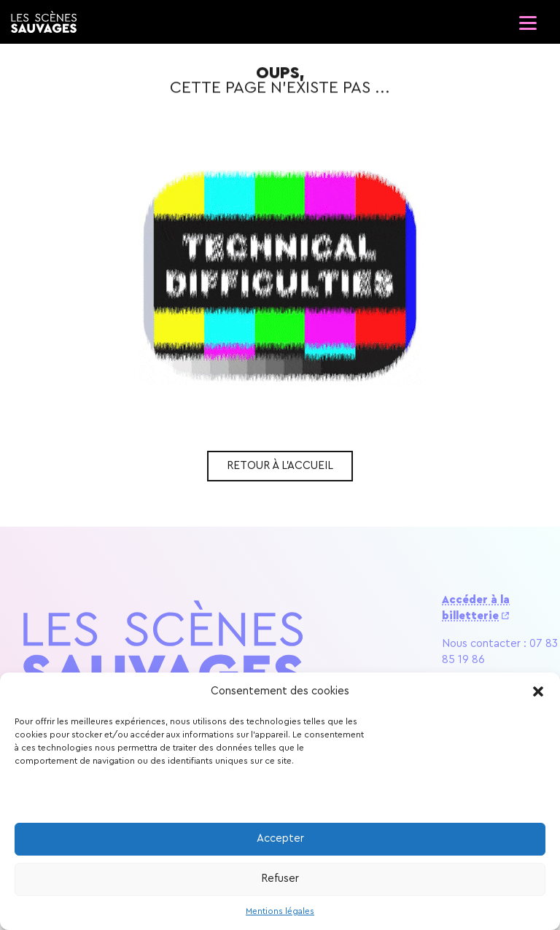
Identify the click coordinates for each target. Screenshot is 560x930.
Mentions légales (280, 911)
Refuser (280, 879)
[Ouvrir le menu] (527, 18)
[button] (538, 691)
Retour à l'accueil (280, 466)
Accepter (280, 838)
